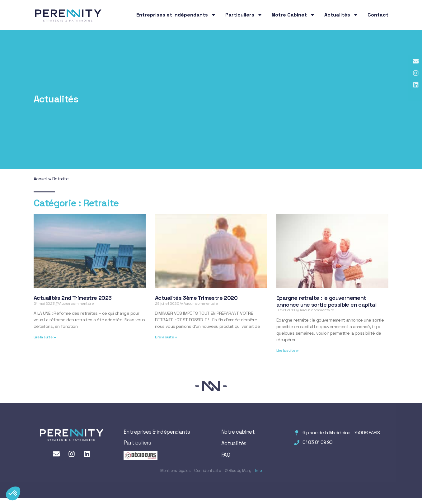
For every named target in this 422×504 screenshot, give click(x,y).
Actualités (341, 15)
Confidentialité (208, 471)
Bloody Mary (240, 471)
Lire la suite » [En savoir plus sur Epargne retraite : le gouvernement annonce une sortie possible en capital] (287, 351)
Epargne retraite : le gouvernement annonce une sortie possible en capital (326, 301)
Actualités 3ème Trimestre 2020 (196, 298)
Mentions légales (175, 471)
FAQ (226, 455)
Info (258, 471)
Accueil (40, 179)
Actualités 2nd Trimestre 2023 (73, 298)
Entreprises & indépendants (157, 432)
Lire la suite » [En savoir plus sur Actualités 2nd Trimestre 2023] (45, 337)
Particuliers (244, 15)
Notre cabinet (238, 432)
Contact (378, 15)
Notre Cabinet (293, 15)
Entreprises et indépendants (176, 15)
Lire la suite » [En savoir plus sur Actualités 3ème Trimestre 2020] (166, 337)
